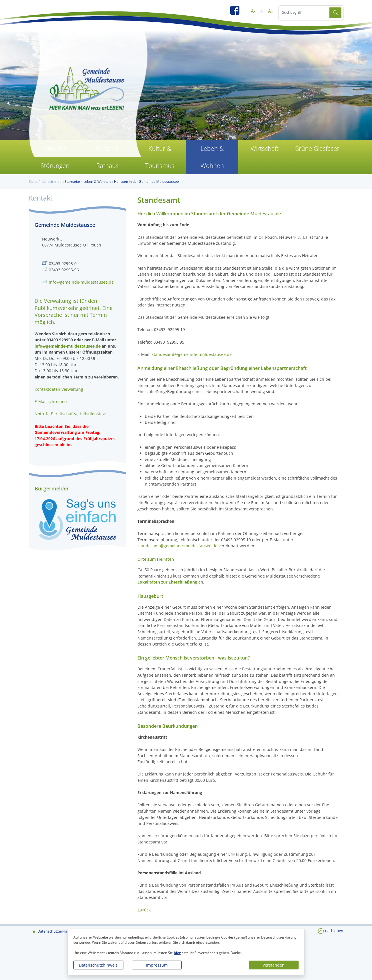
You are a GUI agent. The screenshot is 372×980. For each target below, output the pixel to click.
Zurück (144, 910)
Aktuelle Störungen (55, 157)
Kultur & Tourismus (160, 157)
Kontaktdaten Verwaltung (59, 389)
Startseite (72, 182)
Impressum (157, 965)
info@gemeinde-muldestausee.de (81, 282)
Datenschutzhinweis (98, 965)
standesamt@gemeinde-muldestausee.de (192, 354)
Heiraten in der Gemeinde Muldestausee (146, 182)
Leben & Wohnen (212, 157)
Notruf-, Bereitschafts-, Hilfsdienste (69, 414)
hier (177, 953)
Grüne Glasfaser (317, 148)
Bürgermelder (52, 488)
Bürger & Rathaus (107, 157)
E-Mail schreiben (51, 401)
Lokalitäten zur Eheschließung (167, 582)
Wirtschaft (265, 148)
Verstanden (274, 965)
